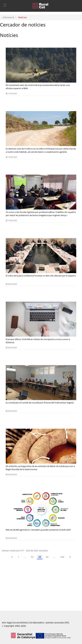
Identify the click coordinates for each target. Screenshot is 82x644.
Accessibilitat (20, 623)
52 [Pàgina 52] (32, 557)
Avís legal (7, 623)
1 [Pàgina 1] (19, 557)
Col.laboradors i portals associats (46, 623)
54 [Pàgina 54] (47, 557)
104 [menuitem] (62, 557)
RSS (67, 623)
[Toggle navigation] (5, 5)
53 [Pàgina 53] (40, 557)
